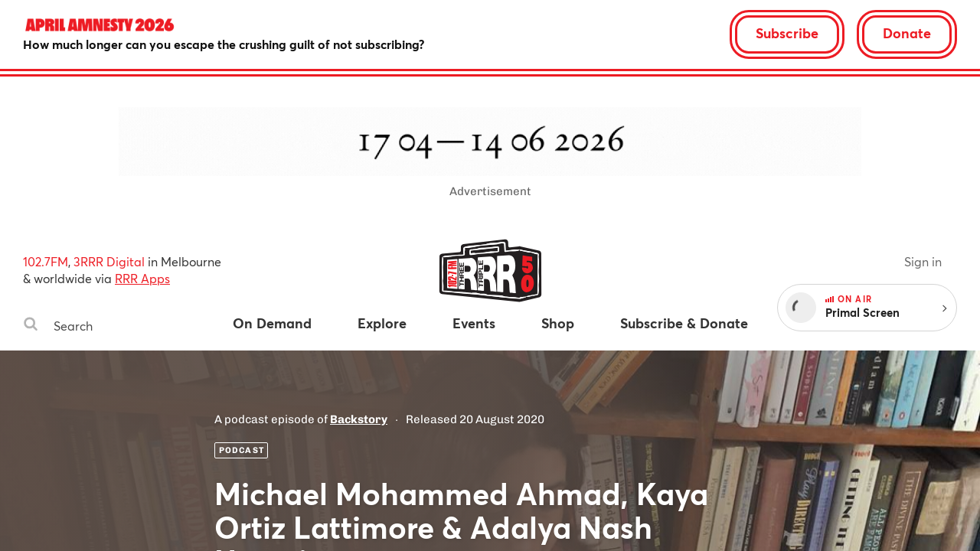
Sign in (923, 261)
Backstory (359, 419)
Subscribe (787, 33)
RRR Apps (142, 278)
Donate (907, 33)
